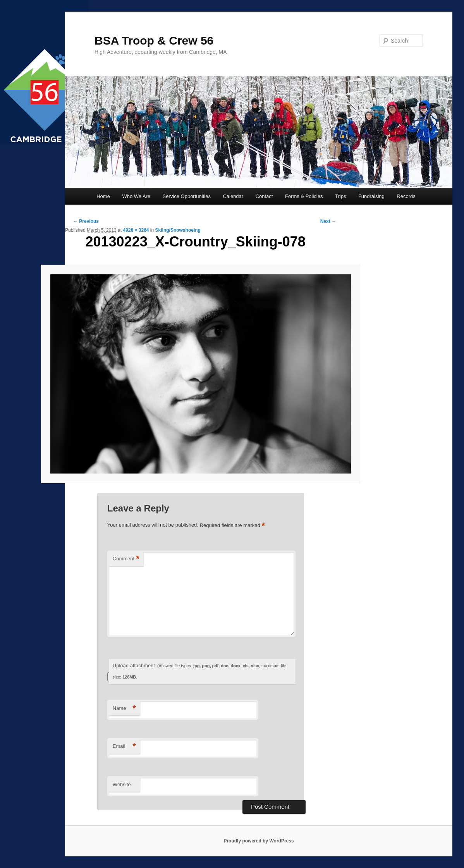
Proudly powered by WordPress (259, 841)
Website (122, 784)
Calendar (233, 196)
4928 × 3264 (136, 230)
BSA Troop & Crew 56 (154, 40)
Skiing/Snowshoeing (178, 230)
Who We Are (136, 196)
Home (103, 196)
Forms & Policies (304, 196)
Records (406, 196)
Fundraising (371, 196)
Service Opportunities (187, 196)
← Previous (86, 221)
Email (124, 747)
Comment (126, 559)
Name (124, 709)
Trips (340, 196)
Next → (328, 221)
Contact (264, 196)
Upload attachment (199, 671)
